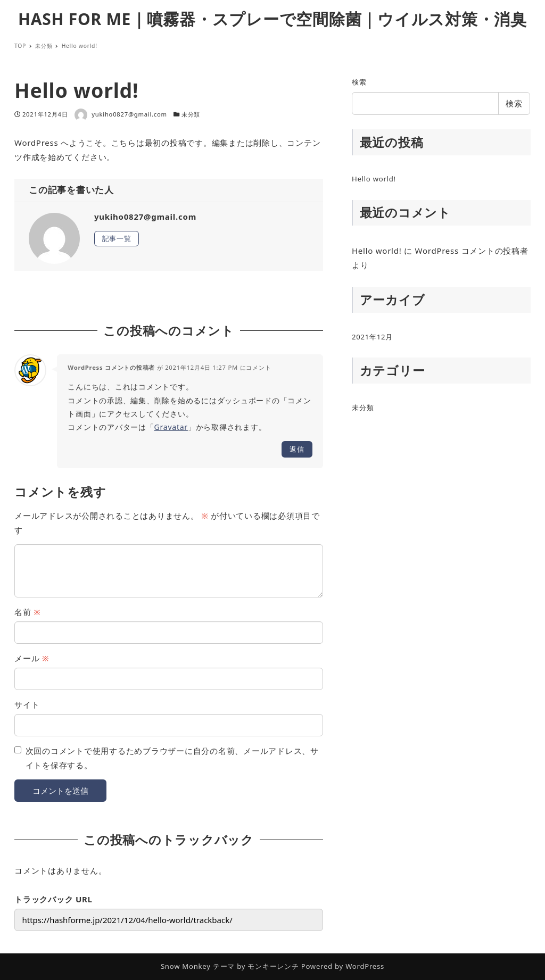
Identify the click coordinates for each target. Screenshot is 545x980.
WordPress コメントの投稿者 (111, 367)
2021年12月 (372, 337)
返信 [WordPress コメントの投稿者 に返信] (297, 449)
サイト (27, 704)
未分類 (191, 114)
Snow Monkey (186, 966)
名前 (27, 612)
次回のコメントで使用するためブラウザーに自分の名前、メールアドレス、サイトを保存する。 (172, 758)
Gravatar (171, 427)
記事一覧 (117, 238)
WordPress (365, 966)
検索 (359, 82)
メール (32, 658)
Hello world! (374, 179)
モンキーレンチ (273, 966)
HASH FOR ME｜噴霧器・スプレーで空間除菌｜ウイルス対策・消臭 (272, 19)
